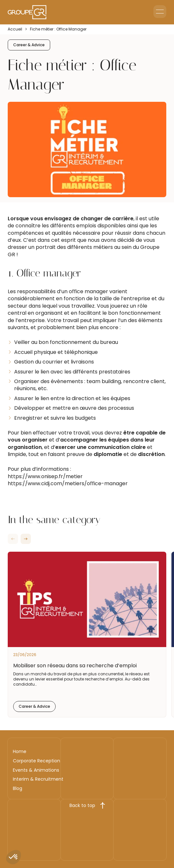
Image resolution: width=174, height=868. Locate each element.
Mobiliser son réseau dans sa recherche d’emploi (75, 666)
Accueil (15, 29)
